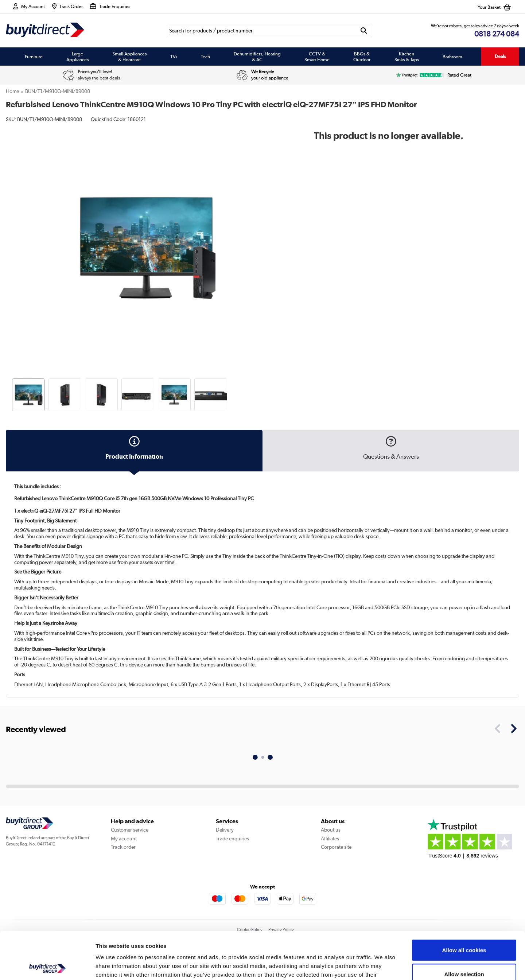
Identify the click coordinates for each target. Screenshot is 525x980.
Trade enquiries (232, 839)
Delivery (225, 830)
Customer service (130, 830)
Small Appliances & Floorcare (129, 57)
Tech (205, 57)
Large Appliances (77, 57)
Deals (500, 56)
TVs (174, 57)
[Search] (261, 30)
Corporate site (336, 847)
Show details (383, 966)
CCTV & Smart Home (317, 57)
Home (12, 91)
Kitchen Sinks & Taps (407, 57)
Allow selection (464, 927)
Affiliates (330, 839)
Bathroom (452, 57)
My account (124, 839)
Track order (123, 847)
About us (331, 830)
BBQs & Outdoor (362, 57)
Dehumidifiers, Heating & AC (257, 57)
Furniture (34, 57)
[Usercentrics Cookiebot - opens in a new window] (47, 966)
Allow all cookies (464, 903)
